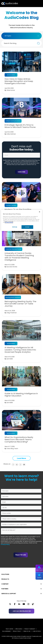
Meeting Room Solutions (13, 297)
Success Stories (12, 267)
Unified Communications (13, 121)
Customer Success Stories (13, 249)
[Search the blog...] (38, 43)
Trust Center (9, 629)
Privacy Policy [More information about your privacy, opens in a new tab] (9, 222)
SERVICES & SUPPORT (9, 594)
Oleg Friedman (12, 313)
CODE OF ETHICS (37, 631)
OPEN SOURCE (19, 629)
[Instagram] (28, 605)
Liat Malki (10, 359)
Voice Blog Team (12, 449)
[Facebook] (15, 605)
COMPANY (5, 584)
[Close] (40, 212)
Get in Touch (39, 570)
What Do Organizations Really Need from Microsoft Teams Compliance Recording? (19, 440)
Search (34, 4)
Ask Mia (39, 578)
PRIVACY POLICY (17, 631)
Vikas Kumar (11, 90)
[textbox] (8, 36)
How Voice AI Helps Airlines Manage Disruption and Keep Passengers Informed (19, 81)
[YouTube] (24, 605)
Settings (15, 227)
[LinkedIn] (19, 605)
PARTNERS (5, 589)
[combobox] (21, 36)
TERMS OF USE (27, 631)
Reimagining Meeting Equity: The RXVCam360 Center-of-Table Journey (20, 304)
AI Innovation (11, 75)
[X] (10, 605)
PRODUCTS (5, 579)
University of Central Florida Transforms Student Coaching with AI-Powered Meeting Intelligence (19, 257)
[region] (21, 220)
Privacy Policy (5, 544)
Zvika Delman (11, 134)
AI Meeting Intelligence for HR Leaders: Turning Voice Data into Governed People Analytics (20, 350)
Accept (27, 227)
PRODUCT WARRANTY (30, 629)
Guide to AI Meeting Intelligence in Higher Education (21, 395)
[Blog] (33, 605)
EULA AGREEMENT (7, 631)
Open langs (37, 4)
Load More (21, 458)
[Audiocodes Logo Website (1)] (10, 3)
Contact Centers (11, 205)
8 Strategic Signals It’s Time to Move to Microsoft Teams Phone (20, 126)
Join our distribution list (22, 611)
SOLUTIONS (5, 574)
